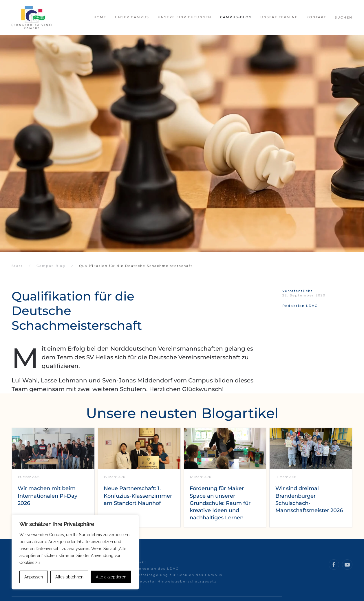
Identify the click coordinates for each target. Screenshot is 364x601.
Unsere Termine (279, 17)
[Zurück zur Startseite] (32, 17)
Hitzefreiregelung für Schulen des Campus (176, 575)
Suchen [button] (344, 17)
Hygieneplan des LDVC (154, 569)
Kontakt (138, 562)
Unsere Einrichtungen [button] (185, 17)
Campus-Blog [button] (236, 17)
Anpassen (34, 577)
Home (100, 17)
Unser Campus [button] (132, 17)
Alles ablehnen (69, 577)
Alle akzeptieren (111, 577)
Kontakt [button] (316, 17)
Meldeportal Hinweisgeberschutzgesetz (173, 581)
